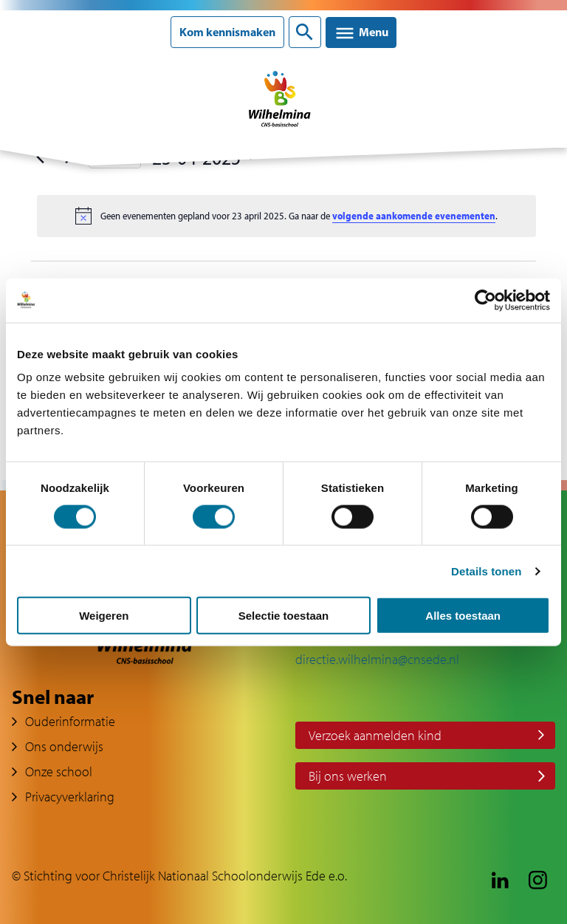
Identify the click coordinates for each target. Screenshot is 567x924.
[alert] (286, 216)
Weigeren (104, 616)
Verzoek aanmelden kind (375, 735)
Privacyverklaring (70, 797)
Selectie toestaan (284, 616)
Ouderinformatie (70, 721)
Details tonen (486, 571)
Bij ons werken (348, 776)
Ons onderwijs (64, 746)
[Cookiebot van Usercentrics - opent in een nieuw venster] (485, 300)
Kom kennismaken (227, 32)
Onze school (59, 771)
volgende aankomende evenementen (414, 216)
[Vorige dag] (40, 157)
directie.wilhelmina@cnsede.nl (377, 659)
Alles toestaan (463, 616)
